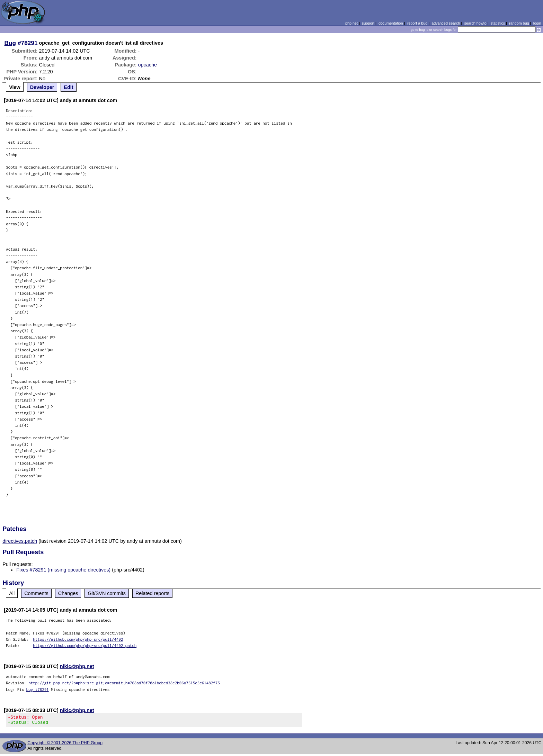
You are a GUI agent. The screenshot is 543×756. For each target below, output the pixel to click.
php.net (351, 23)
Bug (10, 43)
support (368, 23)
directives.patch (20, 541)
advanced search (446, 23)
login (537, 23)
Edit (68, 87)
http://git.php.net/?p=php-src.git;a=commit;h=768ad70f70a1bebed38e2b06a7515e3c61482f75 (124, 683)
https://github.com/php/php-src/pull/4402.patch (85, 645)
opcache (148, 65)
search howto (475, 23)
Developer (42, 87)
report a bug (417, 23)
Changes (68, 593)
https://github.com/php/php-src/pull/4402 (78, 639)
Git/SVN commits (107, 593)
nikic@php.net (77, 666)
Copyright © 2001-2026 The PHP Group (65, 745)
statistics (498, 23)
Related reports (152, 593)
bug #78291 (38, 689)
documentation (391, 23)
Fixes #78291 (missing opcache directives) (63, 570)
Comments (36, 593)
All (12, 593)
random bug (519, 23)
